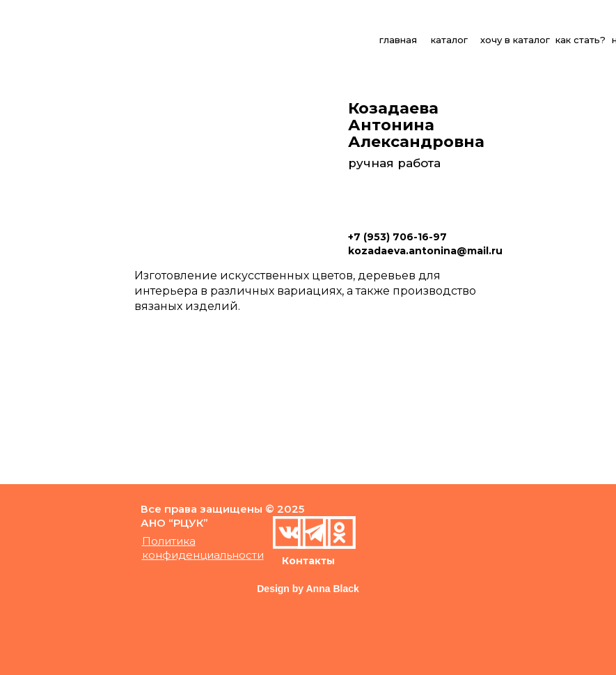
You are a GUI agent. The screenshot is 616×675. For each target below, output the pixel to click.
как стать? (581, 40)
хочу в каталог (515, 40)
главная (398, 40)
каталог (449, 40)
